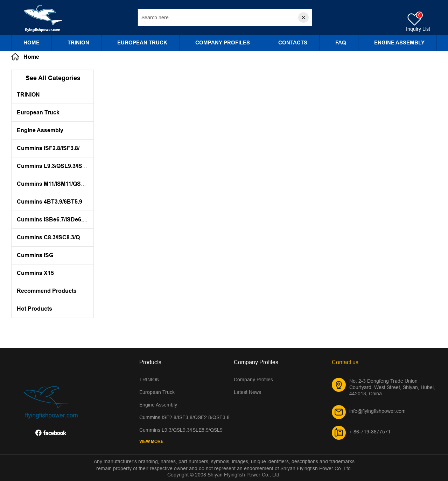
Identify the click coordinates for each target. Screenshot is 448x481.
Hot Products (34, 309)
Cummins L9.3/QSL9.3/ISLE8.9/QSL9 (65, 166)
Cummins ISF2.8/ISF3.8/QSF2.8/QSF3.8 (68, 148)
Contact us (345, 362)
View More (151, 441)
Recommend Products (47, 291)
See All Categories (53, 78)
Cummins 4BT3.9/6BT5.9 (50, 202)
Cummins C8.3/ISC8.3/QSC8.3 (56, 237)
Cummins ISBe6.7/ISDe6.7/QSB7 (60, 220)
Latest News (247, 392)
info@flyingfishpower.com (377, 411)
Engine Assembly (399, 43)
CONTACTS (293, 43)
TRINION (78, 43)
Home (31, 43)
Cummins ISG (35, 255)
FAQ (341, 43)
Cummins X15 (35, 273)
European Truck (142, 43)
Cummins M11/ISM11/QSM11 (54, 184)
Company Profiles (223, 43)
